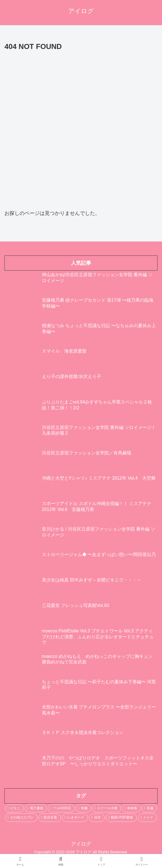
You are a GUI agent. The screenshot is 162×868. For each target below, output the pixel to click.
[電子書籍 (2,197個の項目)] (36, 808)
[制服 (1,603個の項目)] (83, 808)
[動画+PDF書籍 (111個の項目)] (121, 818)
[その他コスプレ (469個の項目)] (21, 818)
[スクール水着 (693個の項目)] (107, 808)
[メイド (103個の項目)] (147, 818)
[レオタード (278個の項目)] (75, 818)
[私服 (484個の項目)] (149, 808)
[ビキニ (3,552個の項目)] (14, 808)
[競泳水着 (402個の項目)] (50, 818)
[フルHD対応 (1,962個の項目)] (61, 808)
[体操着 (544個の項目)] (131, 808)
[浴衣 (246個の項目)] (97, 818)
